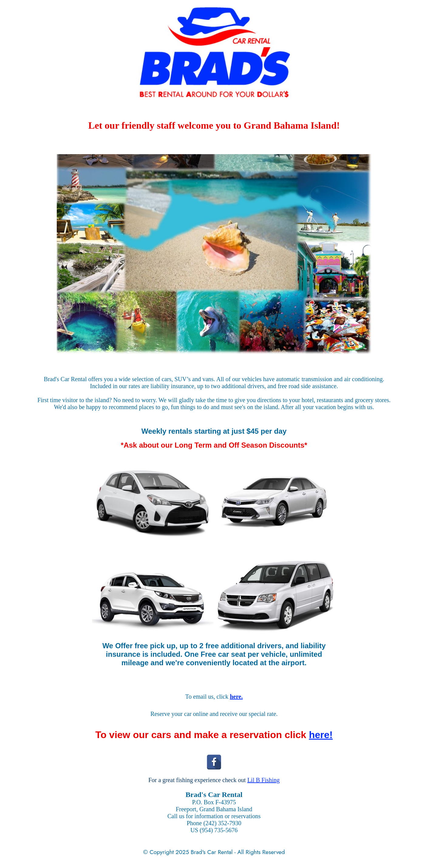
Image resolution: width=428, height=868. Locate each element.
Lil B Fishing (264, 780)
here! (321, 735)
